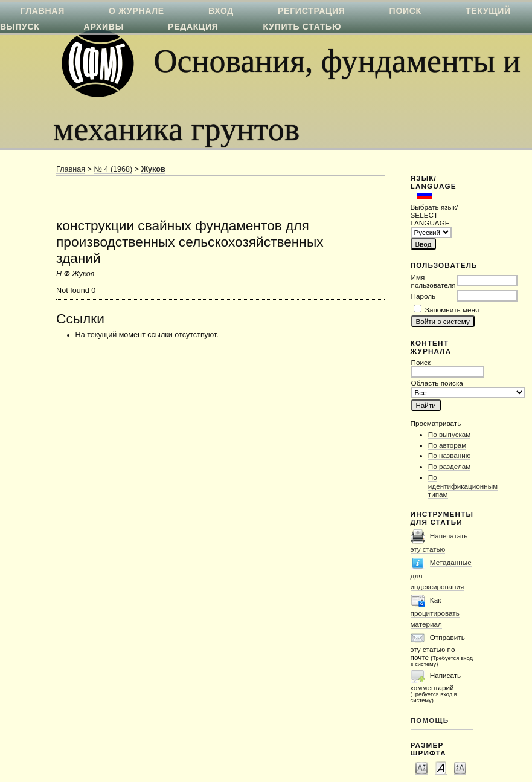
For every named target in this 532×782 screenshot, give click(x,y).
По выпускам (450, 434)
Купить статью (303, 27)
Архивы (104, 27)
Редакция (193, 27)
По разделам (449, 466)
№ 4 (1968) (113, 169)
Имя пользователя (434, 281)
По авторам (447, 445)
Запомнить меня (452, 310)
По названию (450, 455)
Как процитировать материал (435, 612)
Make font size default (441, 767)
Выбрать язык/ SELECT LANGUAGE (434, 215)
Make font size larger (460, 767)
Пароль (424, 296)
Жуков (153, 169)
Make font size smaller (421, 767)
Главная (71, 169)
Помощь (430, 720)
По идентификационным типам (463, 486)
